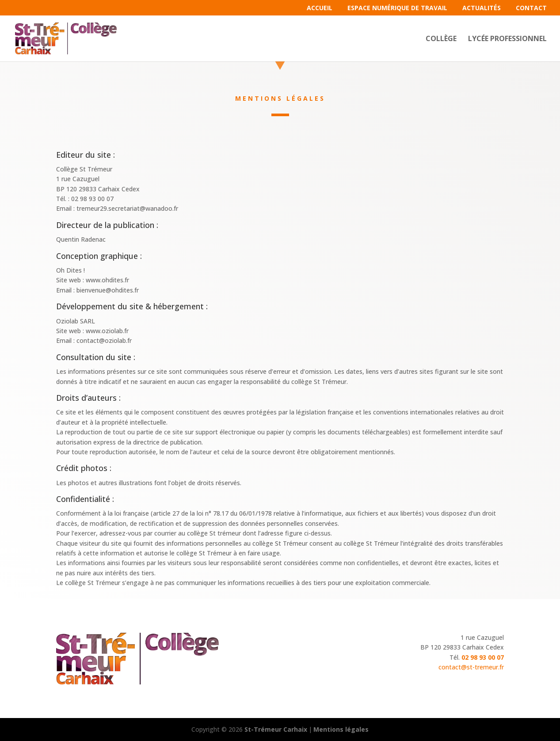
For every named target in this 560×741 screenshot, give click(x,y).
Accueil (320, 8)
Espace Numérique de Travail (397, 8)
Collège (441, 39)
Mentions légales (341, 729)
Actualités (482, 8)
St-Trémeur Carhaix (276, 729)
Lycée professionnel (507, 39)
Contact (531, 8)
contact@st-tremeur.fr (471, 667)
